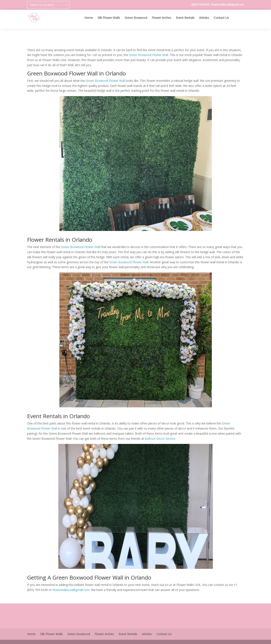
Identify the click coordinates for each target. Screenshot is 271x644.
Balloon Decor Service (160, 439)
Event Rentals (185, 18)
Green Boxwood (136, 18)
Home (89, 18)
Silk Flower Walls (109, 18)
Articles (204, 18)
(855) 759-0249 (201, 5)
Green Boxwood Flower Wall (149, 55)
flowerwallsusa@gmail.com (228, 5)
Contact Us (221, 18)
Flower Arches (162, 18)
